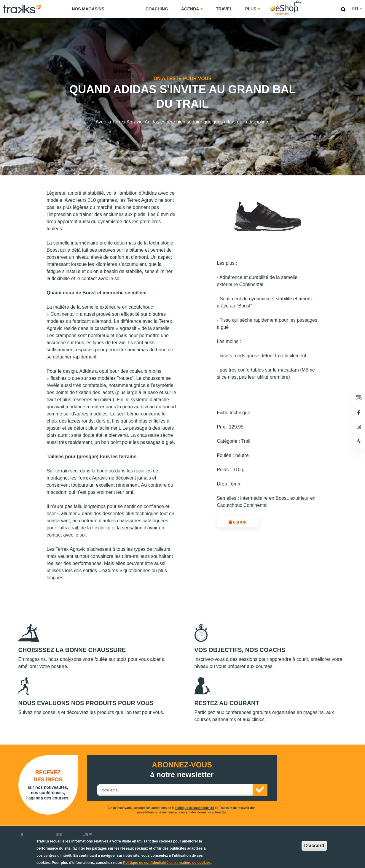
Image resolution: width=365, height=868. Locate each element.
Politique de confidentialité (195, 808)
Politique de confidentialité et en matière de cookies (167, 863)
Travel (224, 9)
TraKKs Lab (125, 8)
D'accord (314, 846)
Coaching (157, 9)
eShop (305, 2)
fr (357, 9)
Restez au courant (227, 703)
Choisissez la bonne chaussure (72, 650)
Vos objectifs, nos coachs (240, 650)
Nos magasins (88, 9)
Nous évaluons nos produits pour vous (86, 703)
